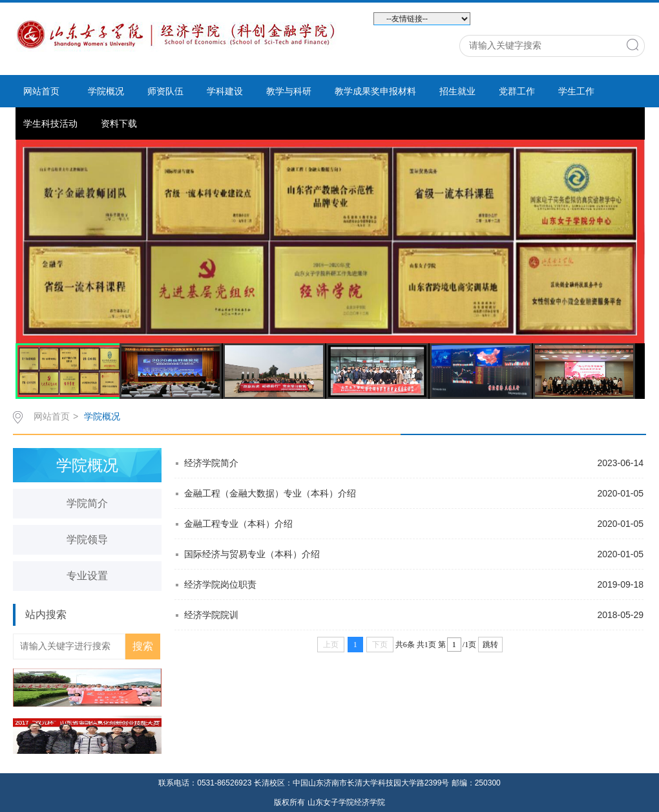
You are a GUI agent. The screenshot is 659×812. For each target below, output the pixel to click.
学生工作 (576, 91)
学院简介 (87, 503)
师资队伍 (165, 91)
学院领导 (87, 540)
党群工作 (517, 91)
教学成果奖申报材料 (375, 91)
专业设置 (87, 576)
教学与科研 (289, 91)
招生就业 (457, 91)
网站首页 (41, 91)
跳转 (490, 645)
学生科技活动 (50, 123)
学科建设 (225, 91)
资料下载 (119, 123)
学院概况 (106, 91)
